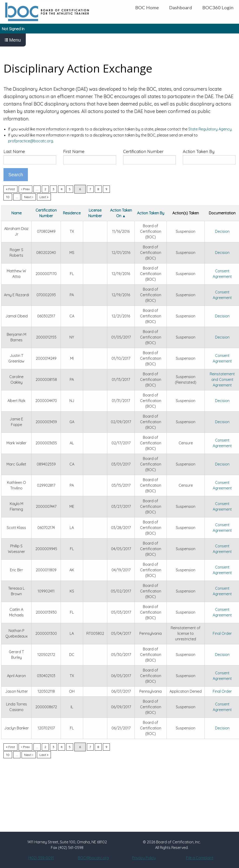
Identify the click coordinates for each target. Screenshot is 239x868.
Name (16, 213)
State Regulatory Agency (210, 129)
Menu (13, 40)
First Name (74, 151)
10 (8, 197)
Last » (44, 197)
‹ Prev (25, 189)
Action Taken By (199, 151)
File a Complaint (200, 858)
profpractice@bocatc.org (31, 141)
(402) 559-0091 (41, 858)
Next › (29, 197)
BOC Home (147, 7)
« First (10, 189)
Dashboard (181, 7)
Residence (72, 213)
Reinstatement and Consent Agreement (222, 379)
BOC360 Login (218, 7)
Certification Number (143, 151)
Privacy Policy (144, 858)
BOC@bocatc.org (93, 858)
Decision (222, 231)
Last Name (14, 151)
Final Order (222, 633)
